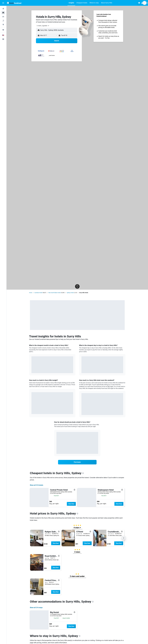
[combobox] (42, 26)
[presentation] (83, 473)
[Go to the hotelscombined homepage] (14, 3)
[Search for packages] (3, 21)
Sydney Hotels (70, 293)
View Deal (71, 504)
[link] (77, 462)
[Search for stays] (3, 13)
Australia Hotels (38, 293)
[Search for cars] (3, 17)
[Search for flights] (3, 9)
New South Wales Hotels (55, 293)
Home (31, 293)
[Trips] (3, 30)
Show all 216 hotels (37, 485)
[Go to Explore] (3, 25)
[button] (3, 3)
